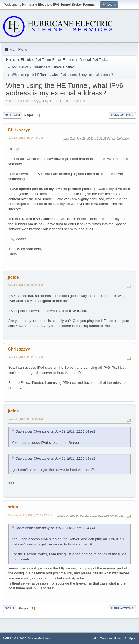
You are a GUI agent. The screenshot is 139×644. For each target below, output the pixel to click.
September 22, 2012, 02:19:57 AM (30, 515)
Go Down (12, 115)
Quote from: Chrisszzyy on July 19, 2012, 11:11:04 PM (55, 431)
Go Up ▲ (130, 638)
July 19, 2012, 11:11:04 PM (25, 357)
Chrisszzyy (19, 130)
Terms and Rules (111, 638)
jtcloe (13, 277)
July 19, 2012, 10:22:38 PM (25, 138)
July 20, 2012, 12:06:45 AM (25, 419)
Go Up (10, 608)
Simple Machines (39, 638)
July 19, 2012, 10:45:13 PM (25, 285)
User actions (122, 115)
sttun (13, 507)
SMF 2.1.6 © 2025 (14, 638)
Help (95, 638)
